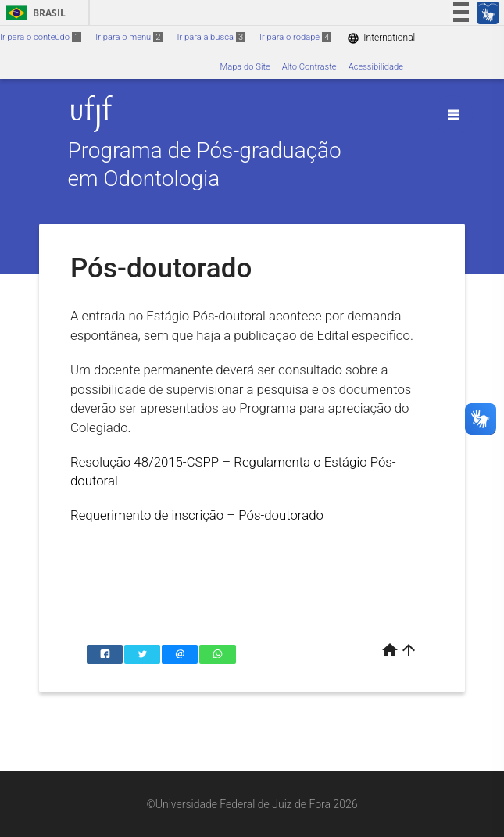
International (381, 38)
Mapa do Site (245, 67)
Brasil (33, 13)
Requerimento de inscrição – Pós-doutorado (197, 515)
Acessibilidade (376, 67)
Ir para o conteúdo (41, 37)
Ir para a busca (211, 37)
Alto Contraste (309, 67)
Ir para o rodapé (295, 37)
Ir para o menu (129, 37)
